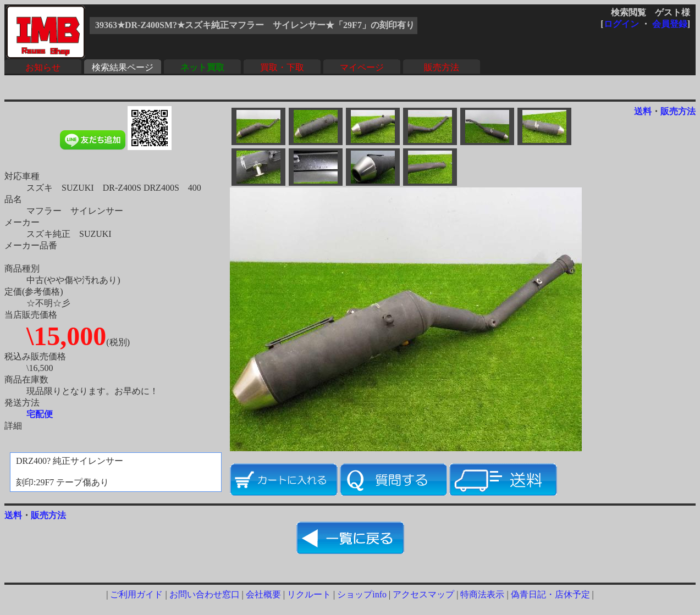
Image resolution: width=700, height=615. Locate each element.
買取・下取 (282, 67)
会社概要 (263, 594)
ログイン (621, 24)
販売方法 (442, 67)
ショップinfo (362, 594)
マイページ (362, 67)
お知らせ (43, 67)
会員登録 (670, 24)
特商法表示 (482, 594)
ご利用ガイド (136, 594)
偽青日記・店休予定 (550, 594)
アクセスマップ (423, 594)
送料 (643, 111)
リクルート (309, 594)
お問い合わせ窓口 (205, 594)
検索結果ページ (123, 67)
